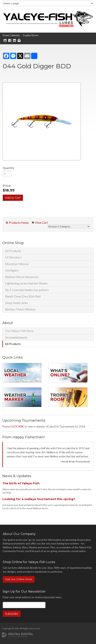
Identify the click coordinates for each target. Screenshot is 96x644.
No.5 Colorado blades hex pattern (27, 290)
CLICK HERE (17, 426)
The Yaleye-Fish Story (19, 331)
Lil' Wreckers (13, 257)
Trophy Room (30, 35)
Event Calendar (11, 35)
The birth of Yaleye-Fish (21, 483)
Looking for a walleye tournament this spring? (39, 499)
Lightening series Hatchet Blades (26, 283)
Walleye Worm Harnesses (22, 277)
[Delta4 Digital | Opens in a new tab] (17, 635)
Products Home (19, 223)
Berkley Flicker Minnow (20, 309)
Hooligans (12, 270)
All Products (13, 251)
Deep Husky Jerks (16, 303)
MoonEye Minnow (17, 264)
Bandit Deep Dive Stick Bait (23, 296)
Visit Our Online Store (19, 579)
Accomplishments (16, 337)
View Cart (41, 223)
